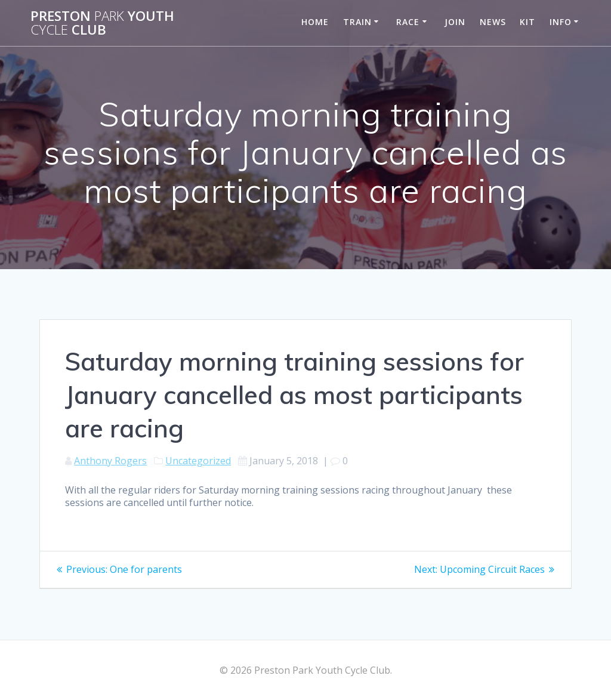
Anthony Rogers (110, 461)
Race (408, 22)
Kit (527, 22)
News (493, 22)
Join (455, 22)
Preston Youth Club (102, 23)
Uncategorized (198, 461)
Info (561, 22)
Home (315, 22)
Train (357, 22)
